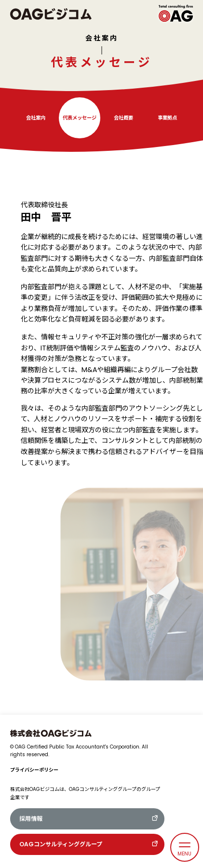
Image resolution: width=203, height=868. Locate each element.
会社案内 (102, 38)
